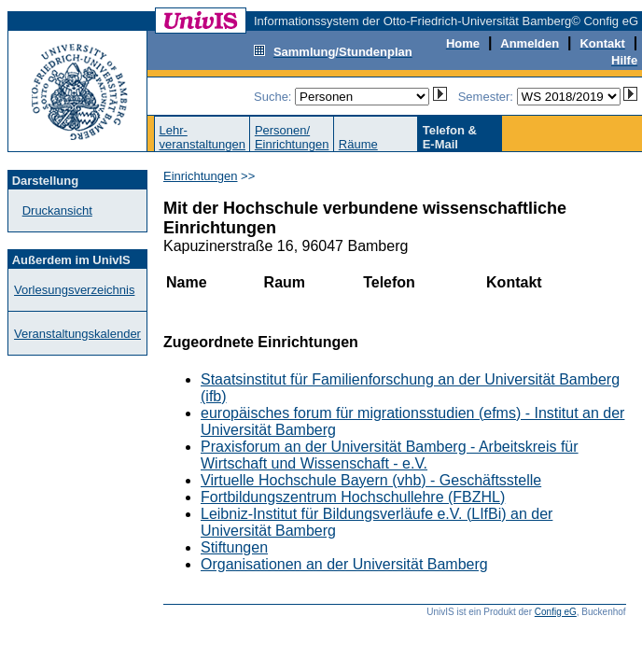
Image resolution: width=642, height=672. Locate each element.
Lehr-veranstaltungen (202, 137)
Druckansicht (57, 210)
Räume (358, 144)
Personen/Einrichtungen (292, 137)
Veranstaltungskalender (77, 334)
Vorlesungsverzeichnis (74, 290)
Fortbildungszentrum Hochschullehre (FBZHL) (353, 497)
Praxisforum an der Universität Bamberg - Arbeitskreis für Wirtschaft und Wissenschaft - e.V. (390, 455)
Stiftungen (234, 547)
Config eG (556, 612)
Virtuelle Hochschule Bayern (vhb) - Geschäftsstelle (371, 480)
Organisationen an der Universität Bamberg (344, 564)
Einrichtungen (201, 176)
